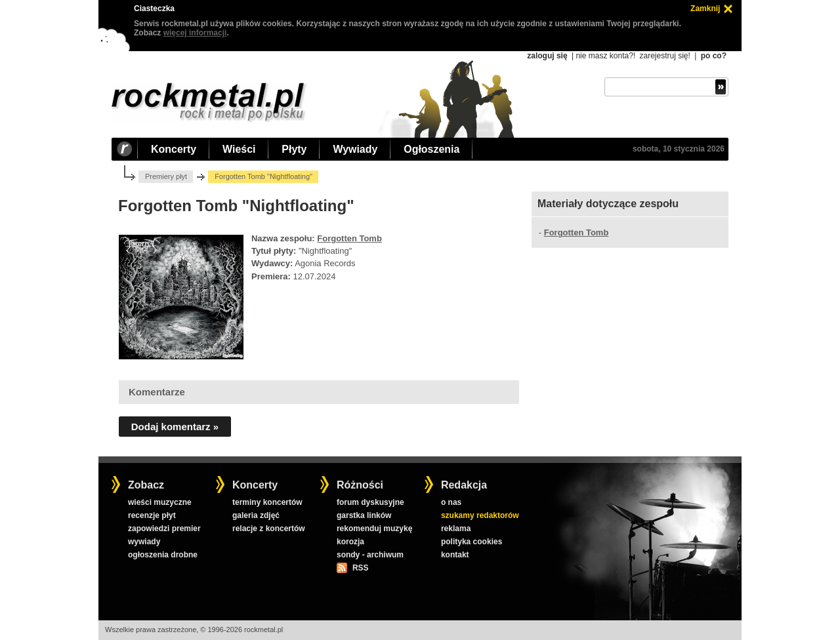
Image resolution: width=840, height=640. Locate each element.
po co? (714, 56)
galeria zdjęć (256, 515)
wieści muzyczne (160, 502)
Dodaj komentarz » (175, 427)
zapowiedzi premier (164, 529)
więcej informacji (195, 33)
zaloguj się (547, 56)
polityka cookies (472, 542)
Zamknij (705, 9)
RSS (360, 568)
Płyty (294, 149)
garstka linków (364, 515)
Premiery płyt (166, 176)
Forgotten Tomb (349, 238)
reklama (456, 529)
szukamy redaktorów (480, 515)
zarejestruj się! (664, 56)
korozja (350, 542)
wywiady (144, 542)
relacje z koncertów (269, 529)
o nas (451, 502)
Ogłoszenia (431, 149)
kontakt (455, 555)
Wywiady (355, 149)
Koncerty (174, 149)
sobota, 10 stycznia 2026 (679, 149)
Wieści (239, 149)
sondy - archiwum (370, 555)
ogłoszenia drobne (163, 555)
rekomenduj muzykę (374, 529)
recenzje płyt (152, 515)
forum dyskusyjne (370, 502)
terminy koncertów (267, 502)
